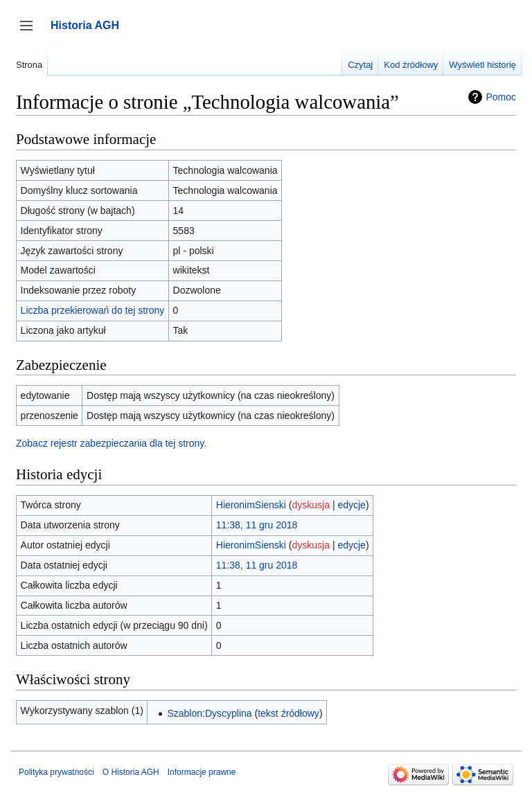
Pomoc (501, 97)
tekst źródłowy (289, 713)
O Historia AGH (131, 772)
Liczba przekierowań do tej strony (93, 310)
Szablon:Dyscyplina (209, 713)
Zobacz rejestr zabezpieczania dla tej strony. (111, 443)
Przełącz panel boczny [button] (31, 32)
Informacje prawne (202, 772)
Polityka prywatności (56, 772)
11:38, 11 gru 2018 (257, 525)
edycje (351, 505)
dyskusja (311, 505)
